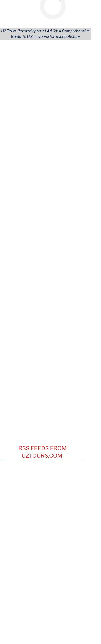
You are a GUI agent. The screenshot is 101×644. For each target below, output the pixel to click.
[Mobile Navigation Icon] (7, 5)
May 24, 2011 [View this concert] (18, 316)
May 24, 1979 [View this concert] (18, 274)
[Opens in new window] (36, 613)
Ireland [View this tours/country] (77, 274)
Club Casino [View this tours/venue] (41, 285)
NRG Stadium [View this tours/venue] (43, 327)
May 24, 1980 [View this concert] (18, 280)
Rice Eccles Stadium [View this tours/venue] (49, 316)
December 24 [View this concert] (20, 241)
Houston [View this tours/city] (64, 327)
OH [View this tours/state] (79, 295)
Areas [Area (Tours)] (57, 127)
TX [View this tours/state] (76, 327)
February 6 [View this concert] (17, 233)
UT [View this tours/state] (17, 322)
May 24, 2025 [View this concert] (18, 332)
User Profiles (63, 142)
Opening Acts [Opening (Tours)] (21, 122)
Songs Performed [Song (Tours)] (25, 127)
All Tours (17, 112)
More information (47, 70)
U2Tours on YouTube (48, 348)
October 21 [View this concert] (18, 249)
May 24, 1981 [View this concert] (18, 285)
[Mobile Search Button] (87, 5)
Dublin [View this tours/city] (64, 274)
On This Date (48, 266)
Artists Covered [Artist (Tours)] (24, 137)
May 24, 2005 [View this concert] (18, 311)
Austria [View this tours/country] (73, 290)
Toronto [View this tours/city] (72, 301)
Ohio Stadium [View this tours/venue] (43, 295)
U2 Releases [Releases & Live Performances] (20, 132)
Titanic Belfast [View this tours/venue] (45, 332)
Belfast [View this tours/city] (65, 332)
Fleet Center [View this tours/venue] (43, 311)
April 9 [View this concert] (13, 225)
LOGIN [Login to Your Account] (15, 142)
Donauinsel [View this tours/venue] (41, 290)
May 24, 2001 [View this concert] (18, 301)
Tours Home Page (67, 152)
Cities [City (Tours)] (56, 132)
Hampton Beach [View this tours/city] (68, 285)
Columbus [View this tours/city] (65, 295)
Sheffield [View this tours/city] (58, 280)
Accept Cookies (73, 84)
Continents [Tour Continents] (61, 112)
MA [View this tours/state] (74, 311)
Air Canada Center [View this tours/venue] (47, 301)
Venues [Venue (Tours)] (58, 137)
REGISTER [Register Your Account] (18, 147)
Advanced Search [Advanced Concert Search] (67, 147)
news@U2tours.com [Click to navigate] (42, 590)
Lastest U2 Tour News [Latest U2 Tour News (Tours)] (29, 152)
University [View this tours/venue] (40, 280)
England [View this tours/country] (75, 280)
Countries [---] (60, 117)
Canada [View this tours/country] (13, 306)
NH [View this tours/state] (87, 285)
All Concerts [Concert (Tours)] (20, 117)
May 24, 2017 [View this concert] (18, 327)
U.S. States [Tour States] (61, 122)
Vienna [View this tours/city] (59, 290)
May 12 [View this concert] (14, 217)
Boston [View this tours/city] (63, 311)
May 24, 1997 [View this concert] (18, 295)
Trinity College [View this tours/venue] (44, 274)
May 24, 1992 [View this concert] (18, 290)
